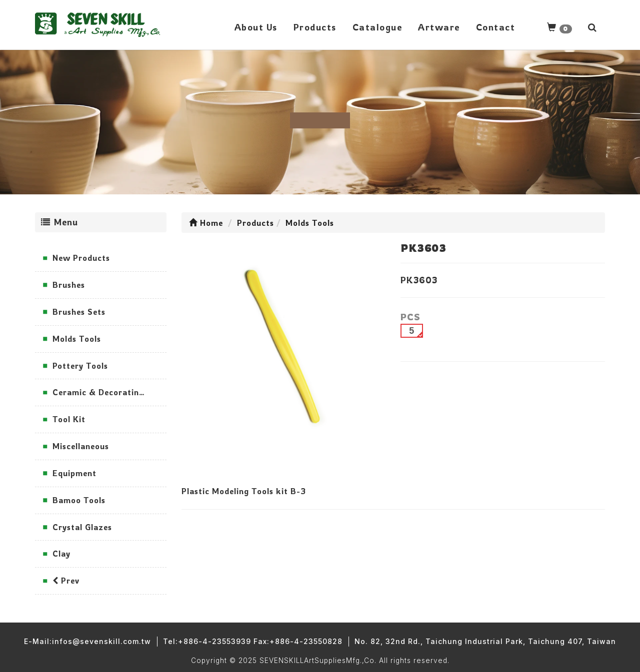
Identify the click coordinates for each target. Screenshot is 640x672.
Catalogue (377, 27)
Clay (61, 554)
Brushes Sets (79, 312)
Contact (496, 27)
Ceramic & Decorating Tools (109, 392)
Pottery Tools (80, 366)
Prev (66, 581)
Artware (439, 27)
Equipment (74, 473)
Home (206, 223)
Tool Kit (69, 419)
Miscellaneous (81, 446)
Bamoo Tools (79, 500)
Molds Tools (77, 339)
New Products (81, 258)
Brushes (69, 285)
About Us (256, 27)
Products (315, 27)
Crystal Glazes (82, 527)
